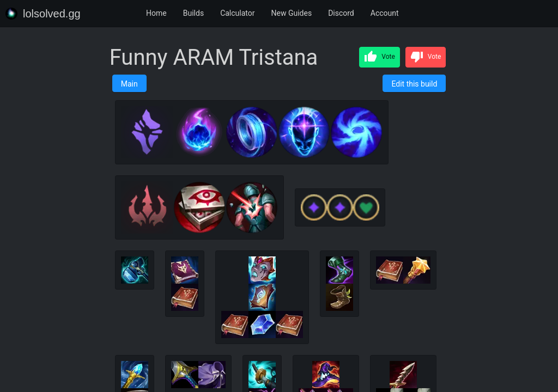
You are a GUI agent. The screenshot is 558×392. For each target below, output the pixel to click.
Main (129, 84)
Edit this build (414, 84)
